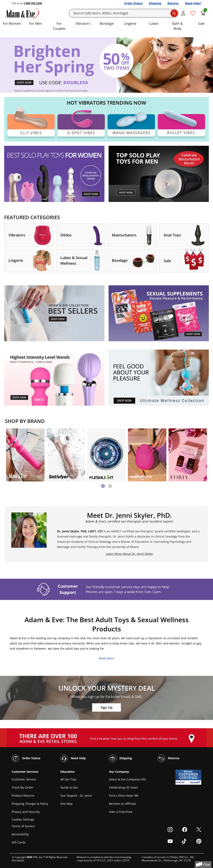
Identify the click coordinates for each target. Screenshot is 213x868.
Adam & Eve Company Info (127, 779)
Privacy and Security (26, 812)
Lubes (154, 23)
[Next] (200, 454)
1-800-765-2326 (33, 3)
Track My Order (22, 787)
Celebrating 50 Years (123, 787)
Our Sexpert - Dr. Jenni (76, 796)
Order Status (133, 3)
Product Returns (23, 796)
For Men (36, 23)
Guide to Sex (69, 787)
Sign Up (106, 707)
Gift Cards (19, 842)
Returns (173, 3)
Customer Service (24, 779)
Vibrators (83, 23)
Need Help (73, 758)
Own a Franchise (121, 812)
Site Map (66, 804)
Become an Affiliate (123, 804)
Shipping (155, 3)
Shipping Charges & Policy (30, 804)
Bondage (107, 23)
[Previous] (13, 454)
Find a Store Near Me (124, 796)
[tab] (103, 486)
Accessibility (20, 834)
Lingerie (130, 23)
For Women (12, 23)
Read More (107, 658)
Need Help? (193, 3)
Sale (201, 23)
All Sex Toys (68, 779)
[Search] (124, 13)
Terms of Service (23, 826)
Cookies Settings (23, 819)
